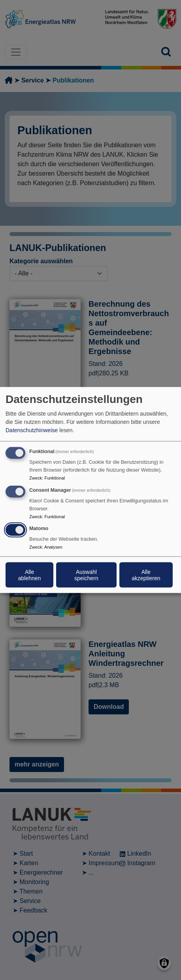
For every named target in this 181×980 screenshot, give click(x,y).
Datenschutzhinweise (32, 430)
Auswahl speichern (86, 575)
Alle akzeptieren (146, 575)
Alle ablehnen (30, 575)
